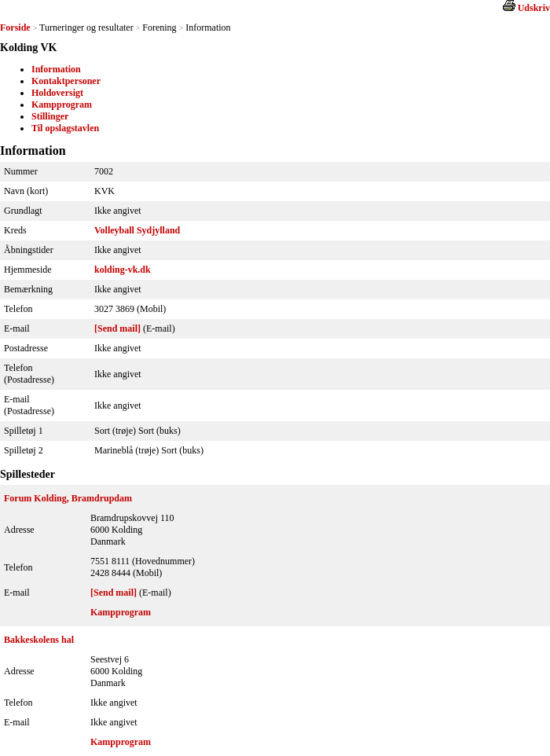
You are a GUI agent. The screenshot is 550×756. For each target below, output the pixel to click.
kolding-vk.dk (123, 270)
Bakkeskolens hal (39, 640)
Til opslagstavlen (65, 128)
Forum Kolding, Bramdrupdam (68, 498)
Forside (15, 28)
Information (56, 69)
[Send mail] (117, 328)
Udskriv (534, 8)
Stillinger (50, 116)
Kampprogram (62, 105)
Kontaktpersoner (66, 81)
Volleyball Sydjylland (137, 230)
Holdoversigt (57, 93)
